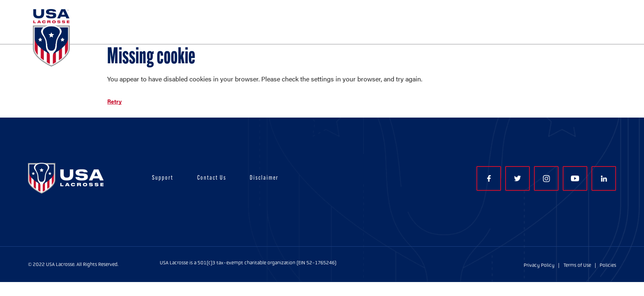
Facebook (489, 179)
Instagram (546, 179)
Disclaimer (264, 178)
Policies (608, 265)
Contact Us (212, 178)
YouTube (575, 178)
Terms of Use (577, 265)
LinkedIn (604, 179)
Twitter (517, 178)
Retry (114, 101)
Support (163, 178)
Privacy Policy (539, 265)
